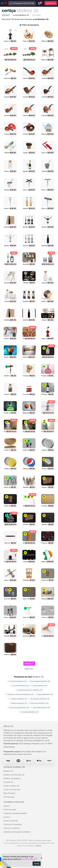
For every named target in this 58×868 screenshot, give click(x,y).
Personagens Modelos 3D (39, 681)
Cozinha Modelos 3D (20, 686)
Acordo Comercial (11, 821)
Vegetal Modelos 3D (44, 694)
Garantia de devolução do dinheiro (17, 832)
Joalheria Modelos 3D (18, 699)
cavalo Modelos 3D (39, 686)
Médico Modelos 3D (18, 703)
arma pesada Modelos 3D (19, 708)
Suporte (7, 806)
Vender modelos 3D (11, 786)
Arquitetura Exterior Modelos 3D (29, 690)
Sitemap (38, 846)
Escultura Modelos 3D (17, 681)
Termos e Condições (12, 828)
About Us (8, 726)
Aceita (37, 864)
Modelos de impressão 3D (14, 775)
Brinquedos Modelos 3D (39, 699)
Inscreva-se (51, 3)
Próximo (29, 664)
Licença (7, 817)
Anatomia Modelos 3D (29, 712)
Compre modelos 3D (14, 767)
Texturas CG (8, 782)
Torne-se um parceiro (12, 790)
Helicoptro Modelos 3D (39, 703)
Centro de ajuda (10, 810)
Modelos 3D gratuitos (12, 778)
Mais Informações (29, 859)
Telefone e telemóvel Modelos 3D (19, 694)
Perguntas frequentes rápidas (15, 813)
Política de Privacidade (13, 824)
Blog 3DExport (9, 793)
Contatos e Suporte (14, 802)
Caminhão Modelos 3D (41, 708)
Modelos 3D (8, 771)
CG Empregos (9, 797)
